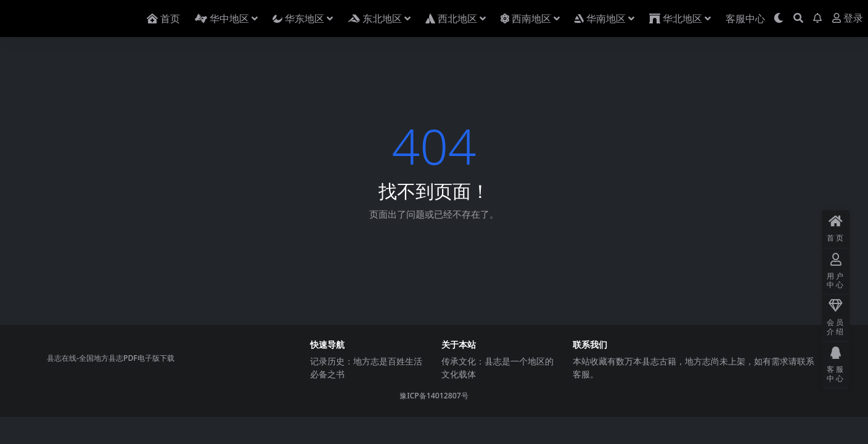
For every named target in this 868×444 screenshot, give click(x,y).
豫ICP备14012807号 (434, 396)
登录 (848, 18)
